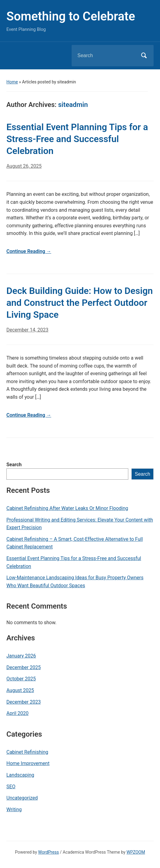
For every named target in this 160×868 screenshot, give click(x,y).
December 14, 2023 (27, 330)
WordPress (48, 852)
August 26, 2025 (24, 166)
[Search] (105, 56)
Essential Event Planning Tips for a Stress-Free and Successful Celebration (74, 562)
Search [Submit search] (144, 56)
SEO (11, 787)
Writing (14, 809)
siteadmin (73, 105)
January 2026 (21, 656)
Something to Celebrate (71, 16)
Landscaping (20, 775)
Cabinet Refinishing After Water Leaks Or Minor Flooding (67, 508)
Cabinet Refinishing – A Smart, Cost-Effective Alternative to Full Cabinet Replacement (75, 543)
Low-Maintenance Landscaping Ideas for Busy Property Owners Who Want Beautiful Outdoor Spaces (75, 582)
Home (12, 82)
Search (14, 465)
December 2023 (24, 702)
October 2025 (21, 679)
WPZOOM (136, 852)
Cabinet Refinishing (27, 752)
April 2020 (18, 713)
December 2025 (24, 667)
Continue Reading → (29, 251)
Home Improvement (28, 763)
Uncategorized (22, 798)
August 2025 (20, 690)
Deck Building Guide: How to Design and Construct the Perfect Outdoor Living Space (80, 303)
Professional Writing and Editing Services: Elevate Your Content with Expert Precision (80, 524)
